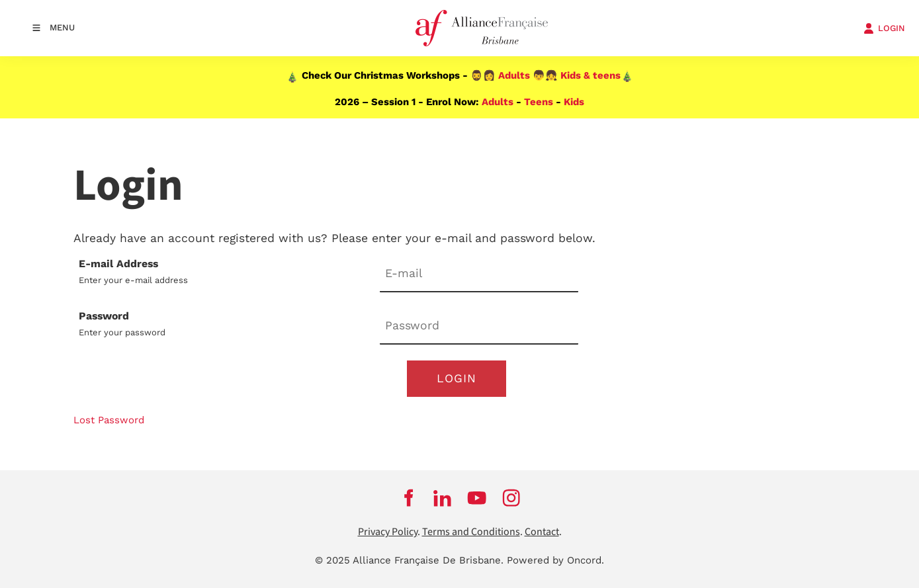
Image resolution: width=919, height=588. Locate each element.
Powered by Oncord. (555, 560)
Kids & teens (591, 75)
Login (457, 378)
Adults (514, 75)
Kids (574, 102)
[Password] (479, 326)
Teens (539, 102)
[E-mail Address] (479, 274)
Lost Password (109, 420)
